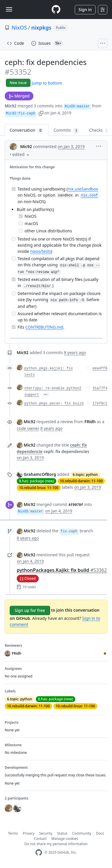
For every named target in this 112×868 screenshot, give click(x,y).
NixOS (19, 28)
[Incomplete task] (21, 223)
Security (46, 833)
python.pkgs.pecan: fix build (54, 404)
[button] (41, 113)
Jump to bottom (47, 83)
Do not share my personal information (56, 844)
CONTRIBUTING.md (44, 327)
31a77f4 (100, 388)
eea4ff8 (100, 368)
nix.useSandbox (83, 189)
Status (62, 833)
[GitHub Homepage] (39, 853)
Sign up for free (30, 610)
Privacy (29, 833)
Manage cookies (65, 839)
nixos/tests (41, 251)
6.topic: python (85, 475)
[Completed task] (14, 189)
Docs (100, 833)
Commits (66, 130)
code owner (28, 428)
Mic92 (11, 106)
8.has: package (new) (37, 481)
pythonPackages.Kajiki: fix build (62, 570)
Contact (40, 839)
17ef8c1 (100, 404)
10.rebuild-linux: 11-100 (39, 488)
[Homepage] (56, 10)
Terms (13, 833)
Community (82, 833)
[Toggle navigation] (9, 9)
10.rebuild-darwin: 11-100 (81, 481)
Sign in (85, 10)
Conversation (27, 130)
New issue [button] (18, 83)
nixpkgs (41, 28)
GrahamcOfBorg (40, 474)
